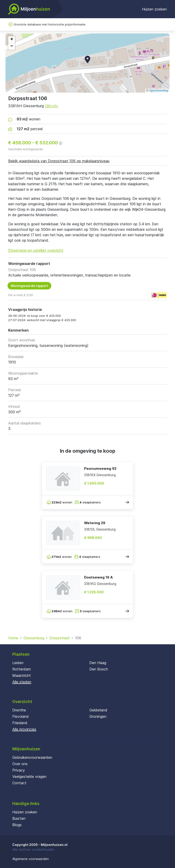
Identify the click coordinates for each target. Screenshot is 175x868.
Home (13, 638)
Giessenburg (34, 638)
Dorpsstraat (60, 638)
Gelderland (98, 710)
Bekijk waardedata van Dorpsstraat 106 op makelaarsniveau (59, 161)
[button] (87, 59)
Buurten (19, 818)
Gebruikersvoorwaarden (32, 757)
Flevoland (21, 716)
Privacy (19, 770)
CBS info (51, 106)
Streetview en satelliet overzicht (36, 250)
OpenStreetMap (159, 91)
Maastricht (22, 675)
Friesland (20, 723)
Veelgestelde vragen (29, 777)
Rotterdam (22, 669)
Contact (19, 783)
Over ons (20, 764)
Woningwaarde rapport (29, 286)
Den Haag (98, 663)
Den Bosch (99, 669)
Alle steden (22, 682)
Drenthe (19, 710)
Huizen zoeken (154, 9)
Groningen (98, 716)
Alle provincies (24, 729)
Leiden (18, 663)
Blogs (17, 825)
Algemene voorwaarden (31, 859)
